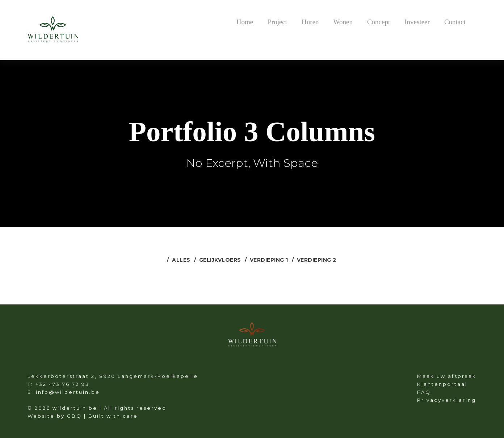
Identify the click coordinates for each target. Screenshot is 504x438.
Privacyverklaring (447, 400)
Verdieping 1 (269, 260)
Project (277, 22)
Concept (379, 22)
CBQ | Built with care (102, 416)
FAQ (424, 392)
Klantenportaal (442, 384)
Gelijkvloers (220, 260)
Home (245, 22)
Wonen (343, 22)
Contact (455, 22)
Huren (310, 22)
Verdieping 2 (317, 260)
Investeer (417, 22)
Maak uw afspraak (447, 376)
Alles (181, 260)
